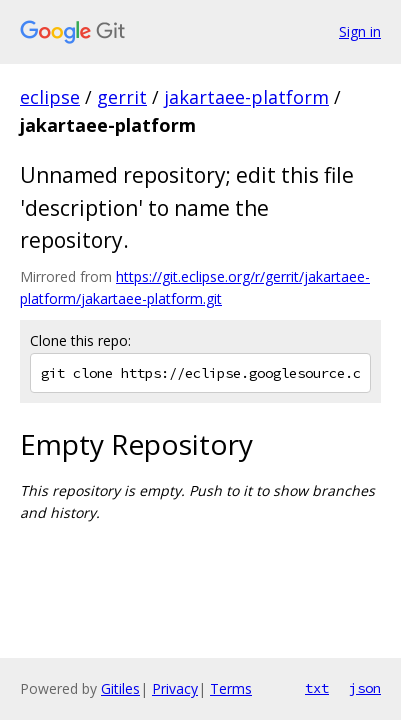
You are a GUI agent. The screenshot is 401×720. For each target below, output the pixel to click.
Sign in (360, 31)
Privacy (175, 688)
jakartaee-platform (246, 97)
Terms (231, 688)
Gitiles (120, 688)
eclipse (50, 97)
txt (317, 688)
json (365, 688)
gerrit (122, 97)
